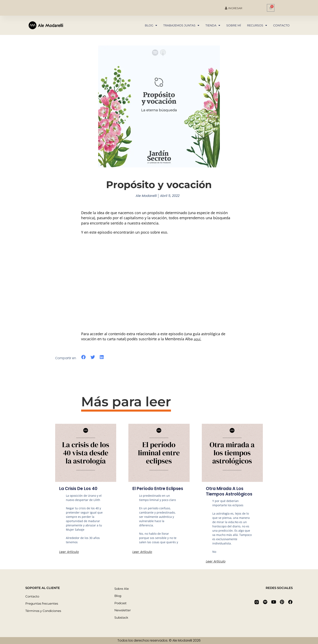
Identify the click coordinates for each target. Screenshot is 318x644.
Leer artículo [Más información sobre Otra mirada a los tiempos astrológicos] (216, 561)
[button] (84, 357)
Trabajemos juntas (181, 25)
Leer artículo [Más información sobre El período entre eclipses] (142, 557)
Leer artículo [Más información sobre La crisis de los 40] (69, 552)
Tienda (213, 25)
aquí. (198, 339)
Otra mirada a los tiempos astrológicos (231, 491)
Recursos (257, 25)
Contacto (281, 25)
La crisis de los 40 (80, 488)
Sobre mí (234, 25)
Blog (151, 25)
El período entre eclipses (150, 491)
